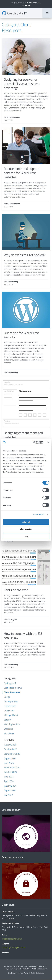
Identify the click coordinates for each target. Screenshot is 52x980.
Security (8, 720)
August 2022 (10, 790)
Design (7, 697)
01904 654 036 (35, 3)
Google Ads (9, 711)
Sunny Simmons (13, 118)
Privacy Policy (23, 973)
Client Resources (12, 692)
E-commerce (10, 706)
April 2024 (9, 781)
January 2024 (10, 786)
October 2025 (10, 749)
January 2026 (10, 745)
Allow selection (26, 529)
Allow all (26, 522)
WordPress (9, 733)
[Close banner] (48, 442)
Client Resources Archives (15, 13)
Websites (8, 729)
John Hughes (12, 620)
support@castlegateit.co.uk (14, 948)
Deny (26, 536)
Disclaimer (12, 973)
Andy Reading (12, 282)
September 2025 (12, 754)
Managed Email (11, 715)
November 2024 (12, 768)
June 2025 (9, 763)
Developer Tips (11, 701)
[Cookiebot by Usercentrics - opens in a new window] (33, 442)
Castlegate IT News (13, 688)
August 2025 (10, 758)
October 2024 (10, 772)
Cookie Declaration (37, 973)
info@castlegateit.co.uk (20, 3)
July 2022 (8, 795)
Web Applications (12, 724)
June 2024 (9, 777)
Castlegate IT (10, 683)
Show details (39, 515)
